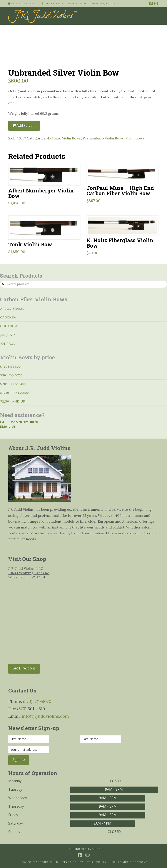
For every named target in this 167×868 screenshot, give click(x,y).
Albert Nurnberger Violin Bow (41, 193)
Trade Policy (73, 862)
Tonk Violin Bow (30, 244)
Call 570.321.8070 (22, 3)
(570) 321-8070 (37, 701)
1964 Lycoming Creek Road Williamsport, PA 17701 (80, 3)
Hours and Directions (129, 862)
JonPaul (8, 344)
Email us (8, 427)
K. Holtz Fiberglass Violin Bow (120, 243)
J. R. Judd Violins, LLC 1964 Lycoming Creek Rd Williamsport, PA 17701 (29, 573)
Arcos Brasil (12, 309)
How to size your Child (39, 862)
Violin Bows (135, 138)
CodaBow (9, 326)
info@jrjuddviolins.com (45, 716)
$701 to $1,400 (13, 384)
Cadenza (8, 317)
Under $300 (11, 367)
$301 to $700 (12, 375)
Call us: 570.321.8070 (19, 422)
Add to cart (26, 125)
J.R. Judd (8, 335)
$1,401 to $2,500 (15, 393)
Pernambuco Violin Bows (103, 138)
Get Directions (24, 668)
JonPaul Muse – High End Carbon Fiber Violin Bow (120, 190)
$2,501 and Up (13, 401)
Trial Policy (97, 862)
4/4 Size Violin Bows (64, 138)
